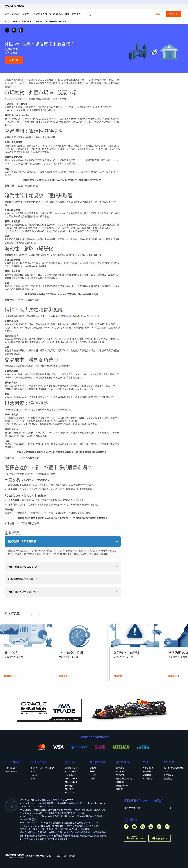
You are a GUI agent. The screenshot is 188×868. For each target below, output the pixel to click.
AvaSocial (70, 793)
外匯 (7, 80)
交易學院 (16, 14)
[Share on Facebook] (7, 30)
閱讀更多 (10, 676)
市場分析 (120, 789)
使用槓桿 (66, 316)
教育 (67, 14)
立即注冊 (173, 14)
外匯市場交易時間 (14, 142)
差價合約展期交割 (124, 778)
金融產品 (120, 768)
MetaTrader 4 (71, 778)
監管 (166, 771)
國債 (33, 771)
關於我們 (76, 14)
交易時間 (120, 775)
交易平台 (27, 14)
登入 (158, 14)
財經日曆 (9, 421)
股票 (14, 80)
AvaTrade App (72, 771)
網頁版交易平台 (72, 768)
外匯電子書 (148, 778)
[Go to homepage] (14, 7)
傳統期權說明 (11, 771)
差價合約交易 (39, 762)
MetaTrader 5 (71, 782)
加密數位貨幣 (40, 14)
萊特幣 (93, 771)
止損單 (105, 418)
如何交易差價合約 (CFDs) (43, 768)
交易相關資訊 (56, 14)
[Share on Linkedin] (21, 30)
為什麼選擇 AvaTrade (173, 768)
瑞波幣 (93, 778)
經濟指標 (147, 771)
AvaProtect (121, 771)
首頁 (7, 22)
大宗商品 (35, 775)
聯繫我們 (168, 778)
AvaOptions (70, 775)
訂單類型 (147, 775)
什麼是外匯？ (11, 768)
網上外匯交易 (13, 762)
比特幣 (93, 768)
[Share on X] (14, 30)
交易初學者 (27, 22)
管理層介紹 (169, 775)
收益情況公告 (122, 786)
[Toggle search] (89, 14)
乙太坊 (93, 775)
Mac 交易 (69, 789)
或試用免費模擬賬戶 (29, 186)
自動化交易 (70, 786)
